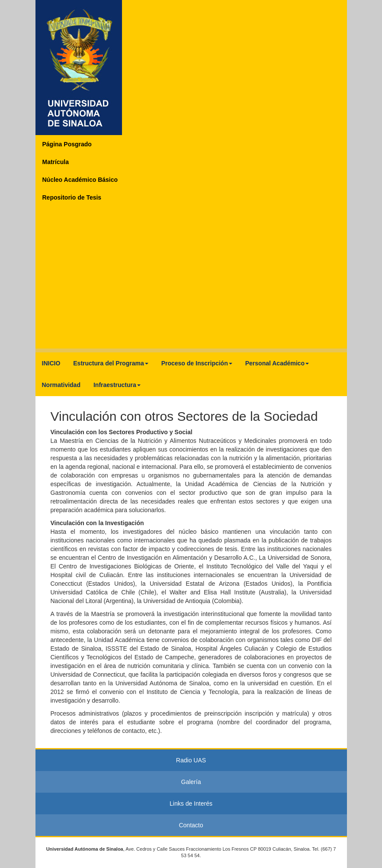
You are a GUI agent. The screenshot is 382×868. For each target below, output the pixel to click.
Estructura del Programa (111, 363)
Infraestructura (117, 385)
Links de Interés (191, 803)
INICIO (51, 363)
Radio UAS (191, 760)
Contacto (191, 825)
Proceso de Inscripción (197, 363)
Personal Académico (277, 363)
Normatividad (61, 385)
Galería (191, 782)
